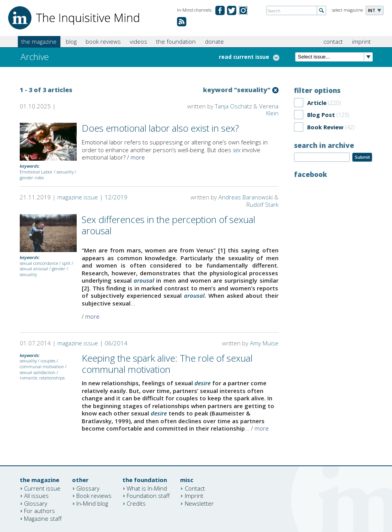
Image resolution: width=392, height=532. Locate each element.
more (138, 157)
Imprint (194, 496)
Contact (195, 488)
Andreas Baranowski (246, 197)
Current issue (42, 488)
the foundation (176, 41)
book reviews (103, 41)
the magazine (39, 41)
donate (214, 41)
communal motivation (42, 366)
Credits (136, 503)
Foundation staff (148, 496)
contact (333, 41)
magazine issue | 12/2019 (92, 197)
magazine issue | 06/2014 (92, 343)
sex (237, 150)
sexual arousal (34, 269)
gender (59, 269)
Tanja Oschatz (233, 106)
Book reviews (94, 496)
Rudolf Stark (262, 204)
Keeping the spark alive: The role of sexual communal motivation (167, 364)
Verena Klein (269, 110)
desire (203, 383)
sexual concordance (39, 263)
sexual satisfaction (38, 372)
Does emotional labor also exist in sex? (160, 128)
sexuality (65, 172)
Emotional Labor (36, 172)
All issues (36, 496)
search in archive (324, 145)
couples (48, 361)
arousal (144, 280)
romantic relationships (42, 378)
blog (71, 41)
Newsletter (199, 503)
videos (138, 41)
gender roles (32, 178)
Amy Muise (264, 343)
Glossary (36, 503)
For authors (40, 511)
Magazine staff (43, 518)
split (66, 263)
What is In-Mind (147, 488)
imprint (361, 41)
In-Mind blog (92, 503)
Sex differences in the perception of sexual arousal (168, 225)
